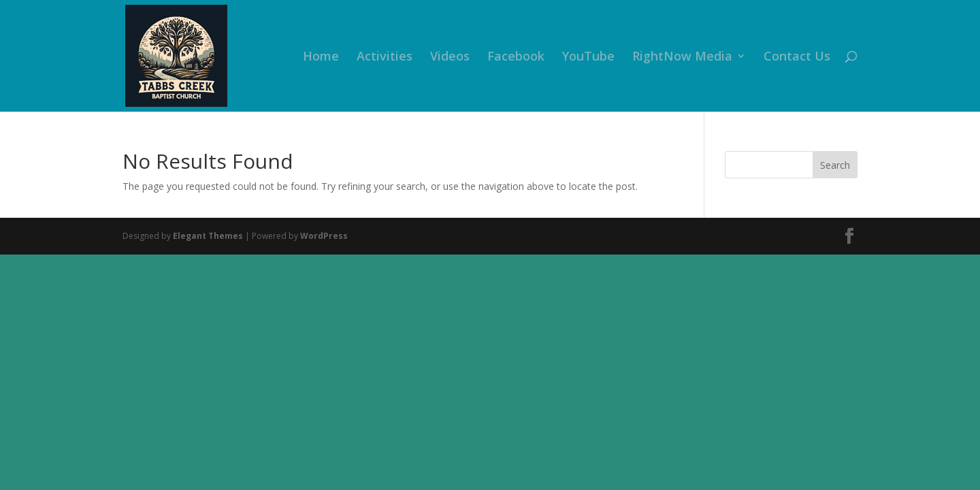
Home (321, 58)
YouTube (588, 58)
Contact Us (797, 58)
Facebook (516, 58)
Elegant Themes (208, 236)
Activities (385, 58)
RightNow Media (682, 58)
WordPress (324, 236)
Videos (450, 58)
